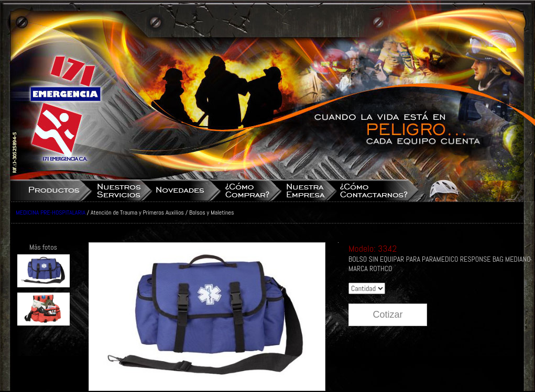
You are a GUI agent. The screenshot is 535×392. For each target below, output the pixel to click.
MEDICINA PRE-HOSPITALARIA (51, 212)
